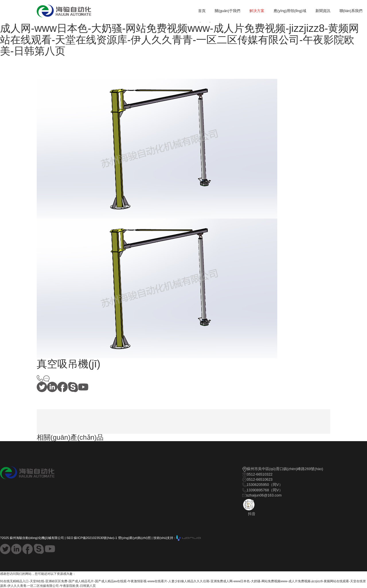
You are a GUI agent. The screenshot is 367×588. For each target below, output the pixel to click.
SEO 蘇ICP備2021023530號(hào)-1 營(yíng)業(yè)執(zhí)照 (109, 538)
